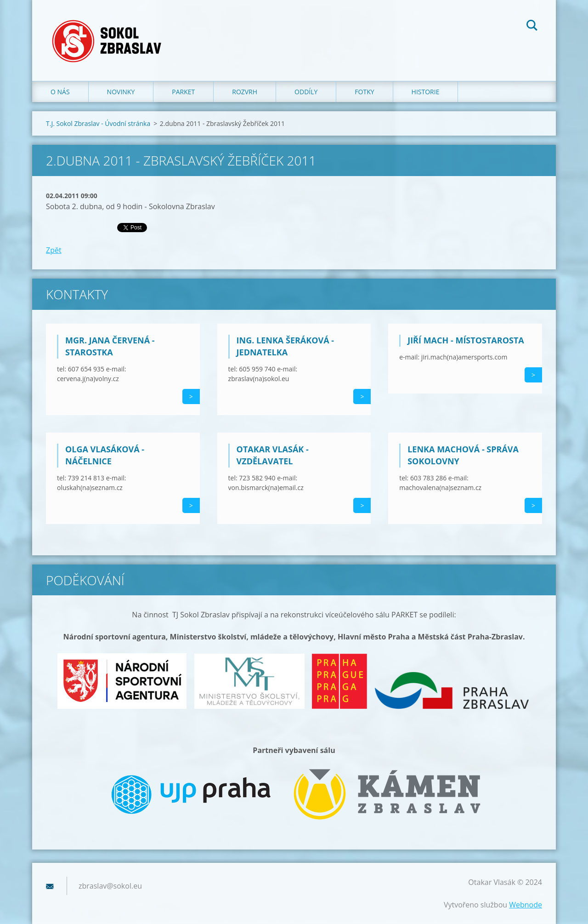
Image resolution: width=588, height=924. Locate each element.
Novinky (121, 92)
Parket (183, 92)
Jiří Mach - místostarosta (466, 340)
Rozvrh (245, 92)
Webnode (526, 905)
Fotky (364, 92)
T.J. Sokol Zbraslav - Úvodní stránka (98, 123)
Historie (426, 92)
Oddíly (306, 92)
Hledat (532, 27)
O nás (60, 92)
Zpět (54, 250)
